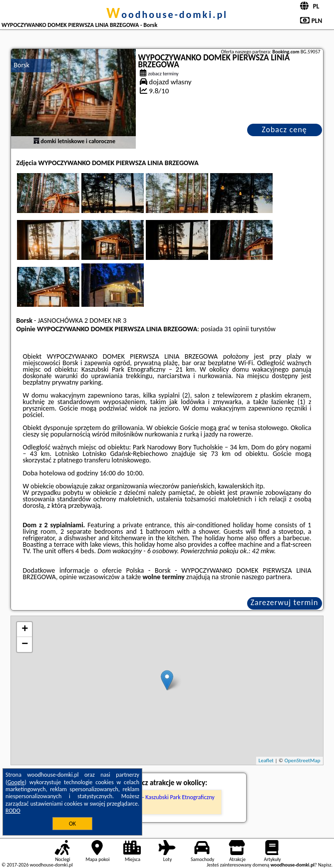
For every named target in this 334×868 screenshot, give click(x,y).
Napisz (325, 865)
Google (16, 782)
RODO (13, 811)
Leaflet (266, 760)
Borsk (21, 65)
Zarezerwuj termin (285, 602)
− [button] (25, 645)
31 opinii (236, 329)
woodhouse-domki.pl (167, 14)
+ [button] (25, 630)
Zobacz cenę (284, 129)
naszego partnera (266, 577)
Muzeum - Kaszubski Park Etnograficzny (167, 797)
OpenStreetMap (303, 760)
